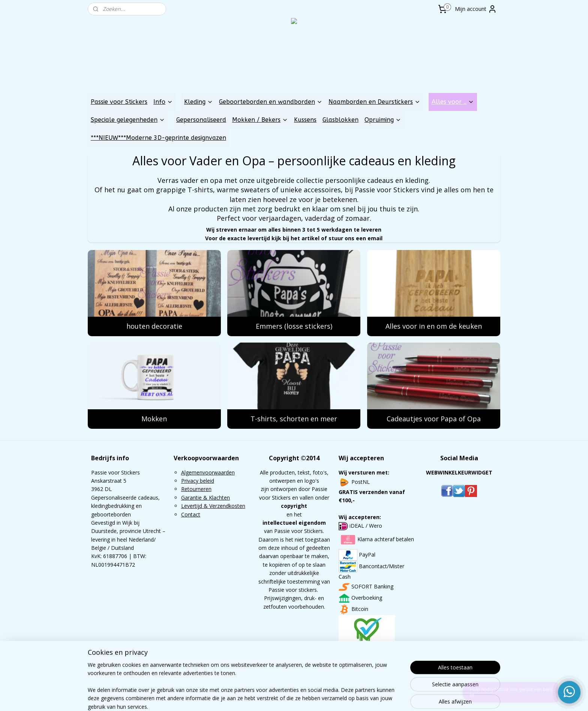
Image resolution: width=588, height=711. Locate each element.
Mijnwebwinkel (382, 697)
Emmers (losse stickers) (294, 326)
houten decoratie (154, 326)
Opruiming (383, 120)
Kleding (199, 102)
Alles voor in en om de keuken (434, 326)
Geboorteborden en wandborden (271, 102)
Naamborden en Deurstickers (374, 102)
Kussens (305, 120)
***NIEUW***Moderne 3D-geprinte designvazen (158, 138)
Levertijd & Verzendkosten (213, 506)
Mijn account (476, 9)
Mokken (154, 419)
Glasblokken (340, 120)
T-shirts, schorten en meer (294, 419)
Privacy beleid (198, 481)
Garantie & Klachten (205, 498)
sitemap (272, 697)
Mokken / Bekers (260, 120)
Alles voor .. (453, 102)
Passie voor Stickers (119, 102)
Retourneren (196, 489)
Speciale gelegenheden (128, 120)
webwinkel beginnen (316, 697)
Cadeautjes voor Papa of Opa (434, 419)
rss (287, 697)
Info (163, 102)
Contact (191, 514)
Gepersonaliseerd (201, 120)
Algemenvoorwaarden (208, 472)
